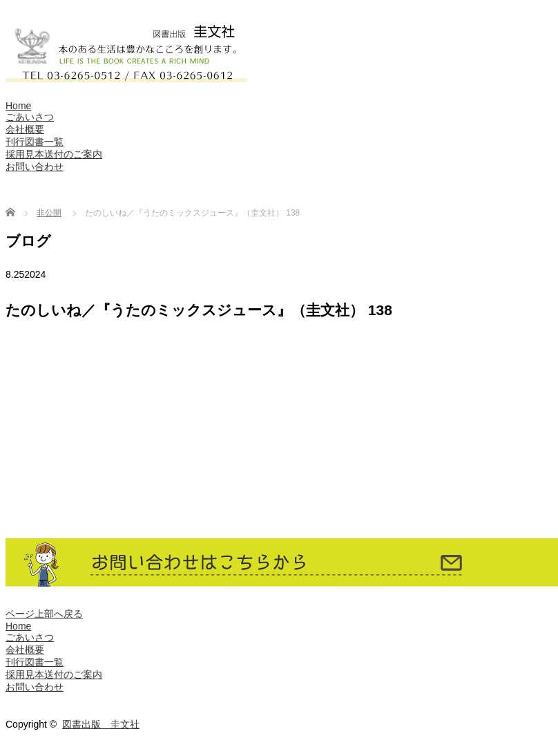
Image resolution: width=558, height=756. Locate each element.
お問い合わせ (35, 167)
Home (18, 106)
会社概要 (25, 129)
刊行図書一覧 (35, 142)
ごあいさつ (30, 117)
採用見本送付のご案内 (54, 154)
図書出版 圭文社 (101, 724)
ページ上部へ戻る (44, 614)
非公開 (49, 213)
